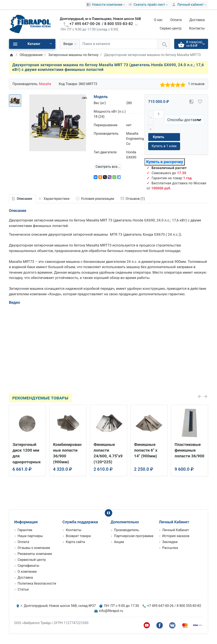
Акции (119, 542)
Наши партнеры (30, 536)
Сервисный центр (32, 560)
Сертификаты (28, 566)
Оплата (176, 20)
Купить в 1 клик (164, 146)
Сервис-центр (171, 28)
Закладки (170, 542)
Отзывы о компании (34, 548)
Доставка (197, 20)
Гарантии (25, 530)
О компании (27, 572)
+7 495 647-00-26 (85, 24)
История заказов (176, 536)
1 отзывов (196, 84)
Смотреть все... (108, 167)
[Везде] (70, 44)
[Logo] (30, 24)
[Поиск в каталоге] (119, 44)
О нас (158, 20)
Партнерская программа (134, 536)
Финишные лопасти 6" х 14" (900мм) (146, 450)
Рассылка (170, 548)
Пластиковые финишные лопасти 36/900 (189, 450)
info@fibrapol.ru (111, 611)
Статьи (23, 589)
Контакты (197, 28)
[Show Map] (108, 513)
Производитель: (127, 530)
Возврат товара (78, 536)
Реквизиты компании (35, 554)
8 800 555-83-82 (119, 24)
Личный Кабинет (176, 530)
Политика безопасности (37, 583)
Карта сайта (75, 542)
